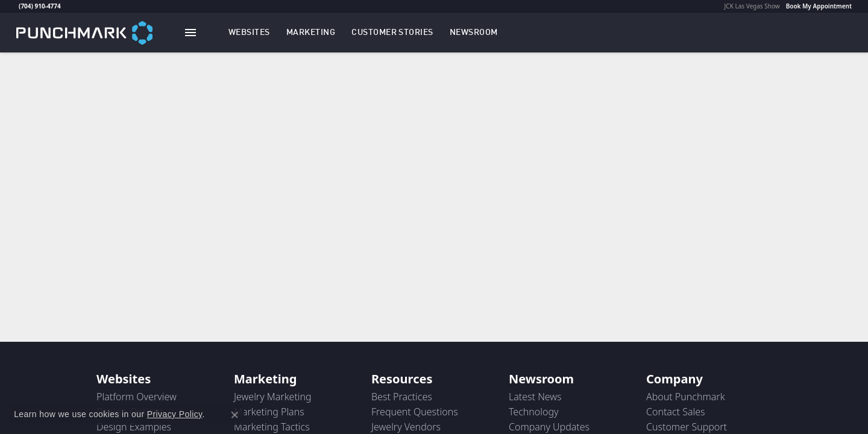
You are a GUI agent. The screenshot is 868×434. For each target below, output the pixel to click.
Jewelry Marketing (273, 397)
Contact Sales (676, 412)
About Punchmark (686, 397)
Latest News (535, 397)
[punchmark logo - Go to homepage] (84, 32)
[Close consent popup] (234, 415)
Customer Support (687, 427)
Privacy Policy (175, 414)
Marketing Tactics (272, 427)
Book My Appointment (819, 6)
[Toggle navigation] (190, 33)
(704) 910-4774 (40, 6)
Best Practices (402, 397)
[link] (17, 6)
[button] (249, 33)
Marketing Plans (269, 412)
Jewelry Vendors (406, 427)
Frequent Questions (415, 412)
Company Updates (549, 427)
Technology (534, 412)
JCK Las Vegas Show (752, 6)
